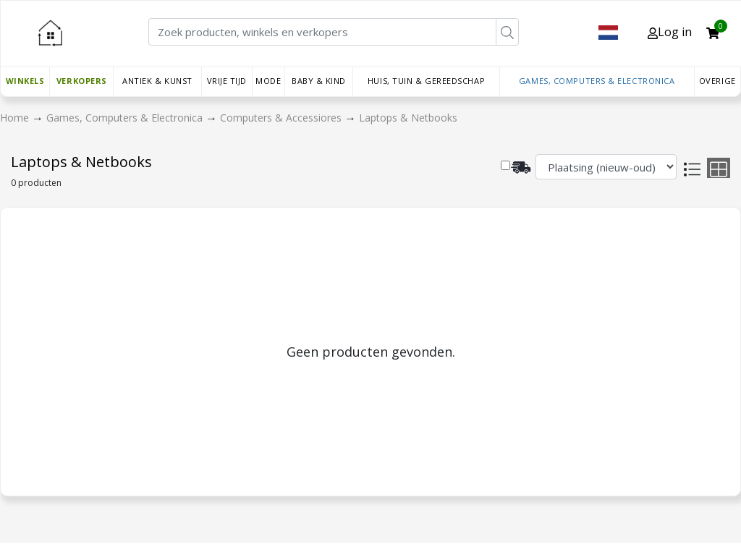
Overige (717, 81)
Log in (670, 32)
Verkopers (82, 81)
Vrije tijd (227, 81)
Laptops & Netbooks (408, 118)
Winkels (25, 81)
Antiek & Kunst (157, 81)
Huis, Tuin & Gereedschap (426, 81)
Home (16, 118)
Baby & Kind (319, 81)
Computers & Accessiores (282, 118)
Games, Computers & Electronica (597, 81)
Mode (268, 81)
